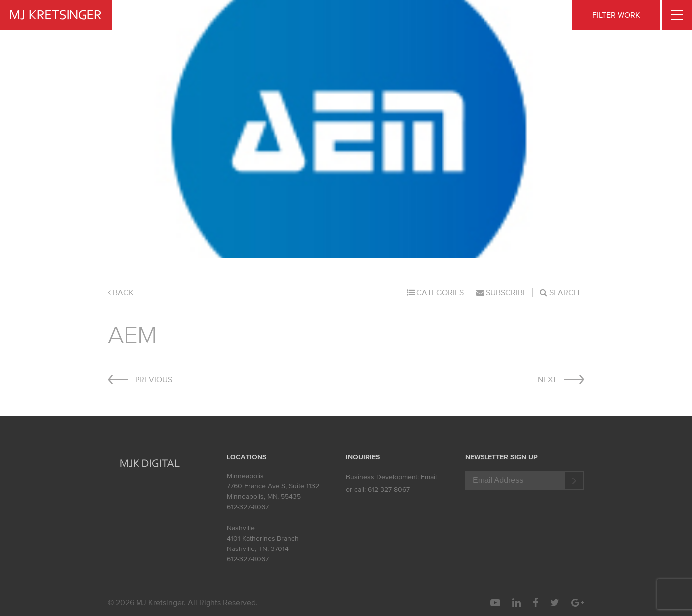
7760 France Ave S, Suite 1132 (273, 486)
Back (121, 292)
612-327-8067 (248, 507)
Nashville (241, 528)
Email (429, 477)
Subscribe (502, 292)
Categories (435, 292)
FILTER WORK (616, 15)
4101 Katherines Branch (263, 538)
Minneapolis (245, 476)
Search (559, 292)
